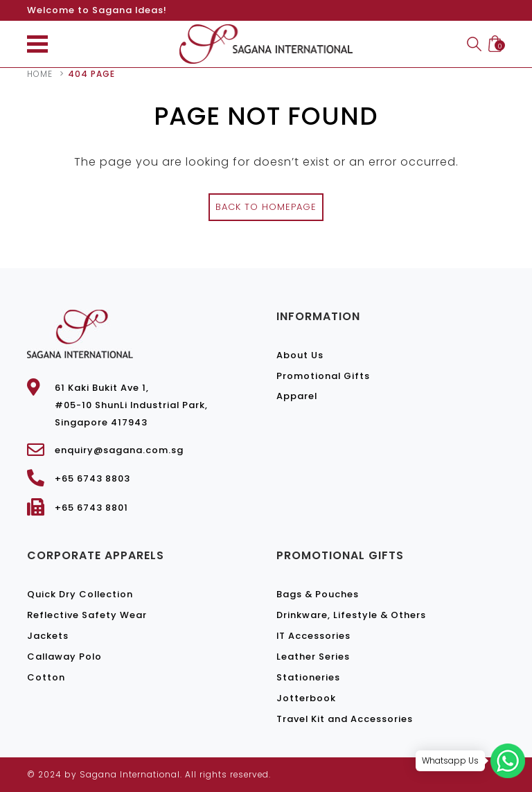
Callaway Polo (64, 657)
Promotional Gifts (323, 376)
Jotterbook (306, 698)
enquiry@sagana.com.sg (119, 450)
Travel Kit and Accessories (345, 719)
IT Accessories (313, 636)
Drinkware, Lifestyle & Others (351, 615)
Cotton (46, 677)
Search (474, 44)
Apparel (297, 396)
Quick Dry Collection (80, 594)
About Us (300, 355)
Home (40, 74)
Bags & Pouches (318, 594)
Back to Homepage (266, 207)
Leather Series (313, 657)
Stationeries (308, 677)
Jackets (48, 636)
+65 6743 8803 (92, 478)
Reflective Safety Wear (87, 615)
